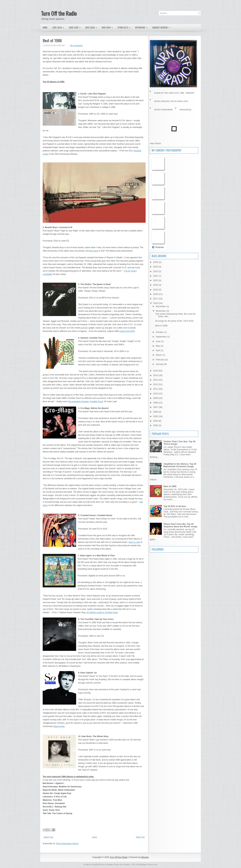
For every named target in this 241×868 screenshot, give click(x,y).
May (158, 346)
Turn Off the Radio (59, 13)
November (161, 311)
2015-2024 (59, 27)
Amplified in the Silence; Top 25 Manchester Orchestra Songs (180, 465)
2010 (156, 394)
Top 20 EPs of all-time (175, 506)
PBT (133, 864)
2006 (156, 412)
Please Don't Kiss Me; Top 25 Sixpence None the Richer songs (180, 525)
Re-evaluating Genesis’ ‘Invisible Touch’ (86, 402)
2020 (156, 285)
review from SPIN (127, 331)
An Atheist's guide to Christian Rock (102, 612)
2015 (156, 371)
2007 (156, 407)
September (161, 337)
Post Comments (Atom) (67, 843)
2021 (156, 280)
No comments (76, 46)
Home (45, 27)
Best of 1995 (170, 486)
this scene (94, 251)
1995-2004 (92, 27)
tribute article (59, 726)
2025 (156, 262)
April (158, 350)
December (161, 306)
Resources (186, 110)
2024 (156, 267)
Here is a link (134, 542)
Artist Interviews (164, 110)
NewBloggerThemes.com (147, 864)
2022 (156, 276)
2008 (156, 403)
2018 (156, 294)
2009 (156, 398)
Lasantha (126, 864)
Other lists (125, 27)
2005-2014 (76, 27)
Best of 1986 (52, 40)
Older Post (140, 837)
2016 (156, 303)
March (159, 355)
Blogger (145, 857)
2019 (156, 290)
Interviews (142, 27)
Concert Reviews (162, 27)
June (158, 341)
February (160, 360)
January (160, 364)
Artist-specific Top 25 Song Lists (171, 101)
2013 (156, 380)
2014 (156, 375)
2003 (156, 425)
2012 (156, 384)
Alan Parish (155, 143)
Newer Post (48, 837)
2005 (156, 416)
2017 (156, 299)
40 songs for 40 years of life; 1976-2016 (174, 321)
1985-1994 (108, 27)
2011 (156, 389)
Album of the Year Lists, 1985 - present (174, 93)
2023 (156, 271)
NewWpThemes (99, 864)
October (160, 332)
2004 (156, 421)
